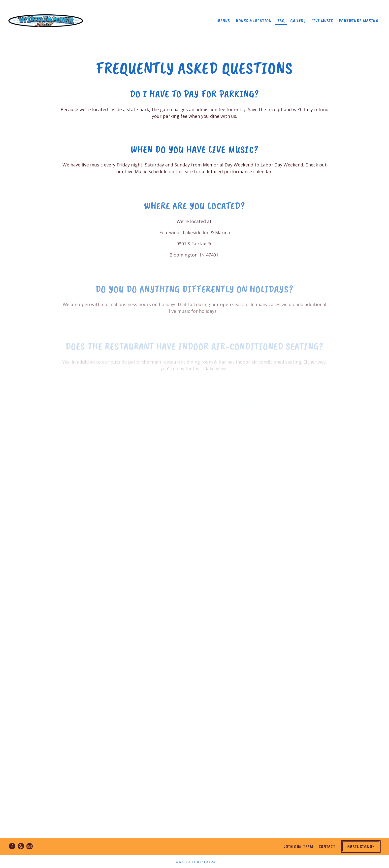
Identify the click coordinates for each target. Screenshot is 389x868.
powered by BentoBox (194, 862)
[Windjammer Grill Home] (46, 20)
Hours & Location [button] (254, 21)
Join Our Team (298, 846)
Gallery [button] (298, 21)
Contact (327, 846)
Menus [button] (224, 21)
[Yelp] (21, 846)
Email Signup (361, 846)
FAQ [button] (281, 21)
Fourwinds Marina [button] (359, 21)
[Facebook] (12, 846)
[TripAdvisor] (30, 846)
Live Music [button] (322, 21)
